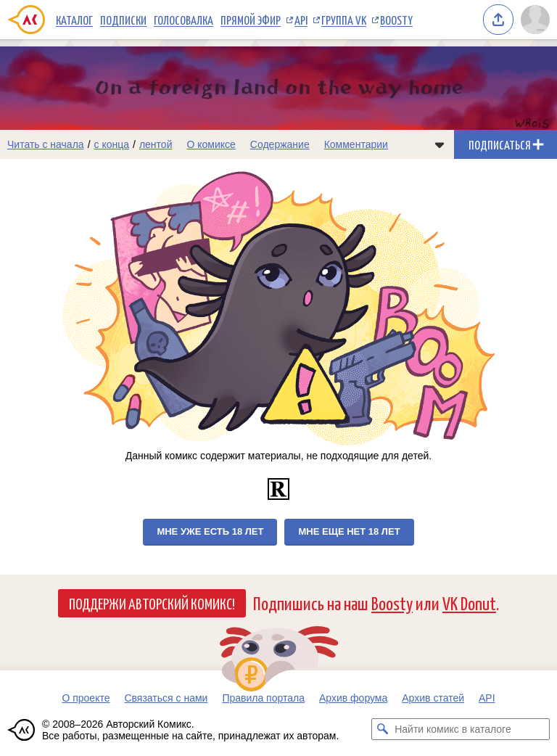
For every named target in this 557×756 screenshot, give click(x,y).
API (301, 20)
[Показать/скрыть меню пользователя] (535, 20)
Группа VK (344, 20)
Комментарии (356, 144)
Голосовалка (183, 20)
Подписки (123, 20)
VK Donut (469, 603)
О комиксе (211, 144)
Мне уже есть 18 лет (210, 531)
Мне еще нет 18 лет (349, 531)
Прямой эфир (251, 20)
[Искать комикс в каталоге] (382, 729)
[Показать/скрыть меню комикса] (440, 144)
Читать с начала (46, 144)
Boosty (396, 20)
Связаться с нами (166, 698)
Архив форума (353, 698)
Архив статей (433, 698)
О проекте (86, 698)
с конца (112, 144)
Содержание (280, 144)
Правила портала (263, 698)
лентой (156, 144)
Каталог (74, 20)
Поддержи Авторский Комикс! (152, 603)
